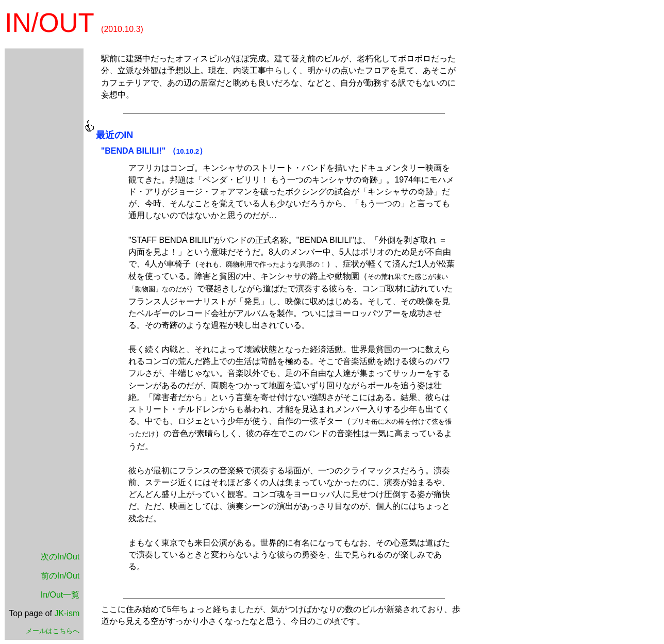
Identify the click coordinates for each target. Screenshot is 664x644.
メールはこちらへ (53, 631)
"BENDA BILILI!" (134, 151)
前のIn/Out (60, 576)
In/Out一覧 (60, 595)
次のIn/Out (60, 557)
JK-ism (67, 613)
